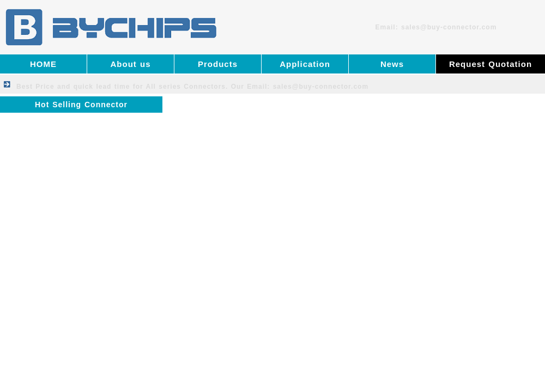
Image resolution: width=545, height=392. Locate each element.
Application (305, 64)
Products (218, 64)
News (392, 64)
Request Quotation (491, 64)
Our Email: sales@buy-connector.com (300, 87)
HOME (43, 64)
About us (131, 64)
